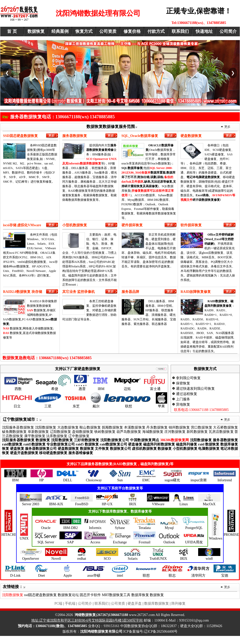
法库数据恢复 (57, 436)
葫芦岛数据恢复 (129, 432)
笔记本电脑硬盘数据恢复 (203, 177)
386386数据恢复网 (174, 440)
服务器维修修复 (81, 453)
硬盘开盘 (135, 604)
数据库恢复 (140, 595)
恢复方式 (84, 31)
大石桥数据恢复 (226, 427)
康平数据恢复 (35, 436)
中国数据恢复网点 (145, 440)
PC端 (58, 604)
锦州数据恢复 (179, 427)
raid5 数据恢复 (87, 444)
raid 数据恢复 (209, 444)
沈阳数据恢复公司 (115, 440)
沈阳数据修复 (201, 440)
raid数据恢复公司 (113, 444)
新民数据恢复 (197, 432)
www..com (115, 615)
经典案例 (60, 31)
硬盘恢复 (17, 449)
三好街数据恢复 (87, 440)
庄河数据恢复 (175, 432)
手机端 (70, 604)
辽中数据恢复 (79, 436)
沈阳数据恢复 (46, 427)
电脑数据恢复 (209, 449)
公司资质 (108, 31)
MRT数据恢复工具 (116, 595)
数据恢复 (36, 31)
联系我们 (180, 31)
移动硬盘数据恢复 (53, 453)
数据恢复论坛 (68, 595)
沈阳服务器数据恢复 (18, 427)
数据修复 (165, 449)
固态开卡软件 (90, 595)
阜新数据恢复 (38, 432)
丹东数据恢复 (157, 427)
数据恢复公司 (121, 449)
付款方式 (156, 31)
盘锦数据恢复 (83, 432)
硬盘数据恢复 (68, 449)
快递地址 (204, 31)
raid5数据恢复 (35, 444)
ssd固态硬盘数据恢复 (41, 595)
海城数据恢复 (153, 432)
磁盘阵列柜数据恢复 (159, 444)
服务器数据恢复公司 (41, 449)
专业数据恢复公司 (61, 444)
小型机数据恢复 (185, 449)
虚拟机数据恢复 (144, 449)
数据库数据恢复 (157, 604)
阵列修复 (178, 604)
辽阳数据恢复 (61, 432)
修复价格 (132, 31)
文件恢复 (102, 449)
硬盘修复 (135, 444)
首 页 (12, 31)
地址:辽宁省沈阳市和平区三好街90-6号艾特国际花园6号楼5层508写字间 (87, 620)
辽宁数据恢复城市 (19, 419)
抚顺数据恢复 (113, 427)
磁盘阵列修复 (187, 444)
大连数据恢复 (68, 427)
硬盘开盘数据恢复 (24, 453)
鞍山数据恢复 (90, 427)
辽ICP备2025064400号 (161, 632)
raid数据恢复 (12, 444)
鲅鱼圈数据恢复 (14, 432)
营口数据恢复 (202, 427)
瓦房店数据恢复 (221, 432)
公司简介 (228, 31)
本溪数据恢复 (135, 427)
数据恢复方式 (205, 369)
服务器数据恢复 (225, 440)
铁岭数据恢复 (105, 432)
